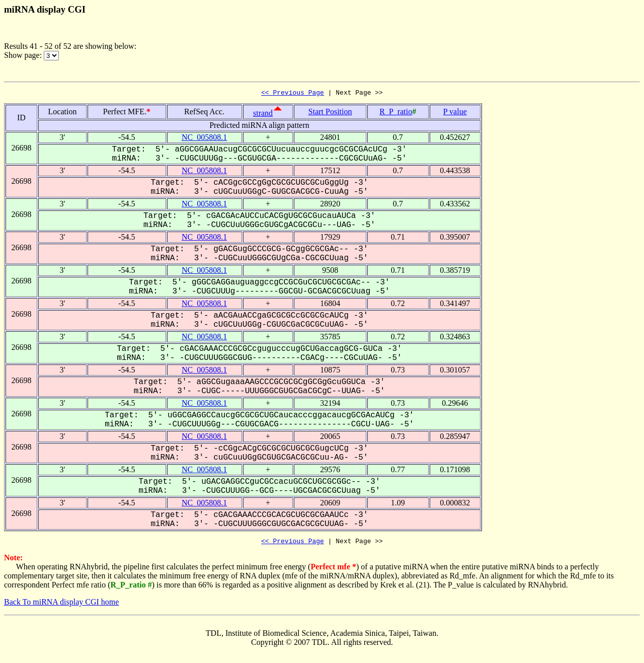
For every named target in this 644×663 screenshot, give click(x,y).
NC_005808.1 (204, 139)
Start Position (330, 113)
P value (455, 113)
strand (263, 115)
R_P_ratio (396, 113)
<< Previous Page (293, 94)
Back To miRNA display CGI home (61, 605)
